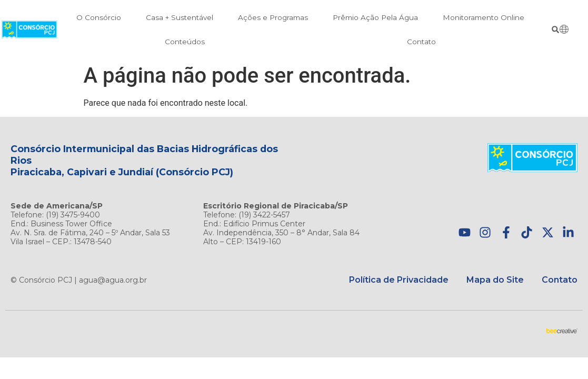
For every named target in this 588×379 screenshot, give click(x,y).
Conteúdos (185, 42)
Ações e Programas (273, 17)
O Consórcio (99, 17)
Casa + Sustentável (180, 17)
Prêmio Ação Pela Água (375, 17)
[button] (555, 30)
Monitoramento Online (484, 17)
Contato (421, 42)
